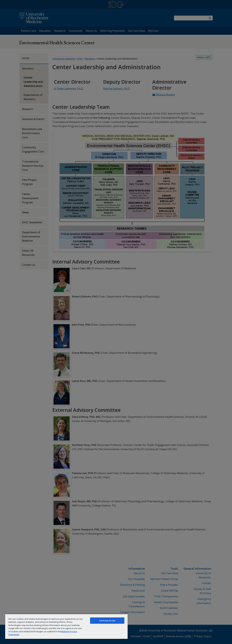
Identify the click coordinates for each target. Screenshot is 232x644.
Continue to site (107, 621)
